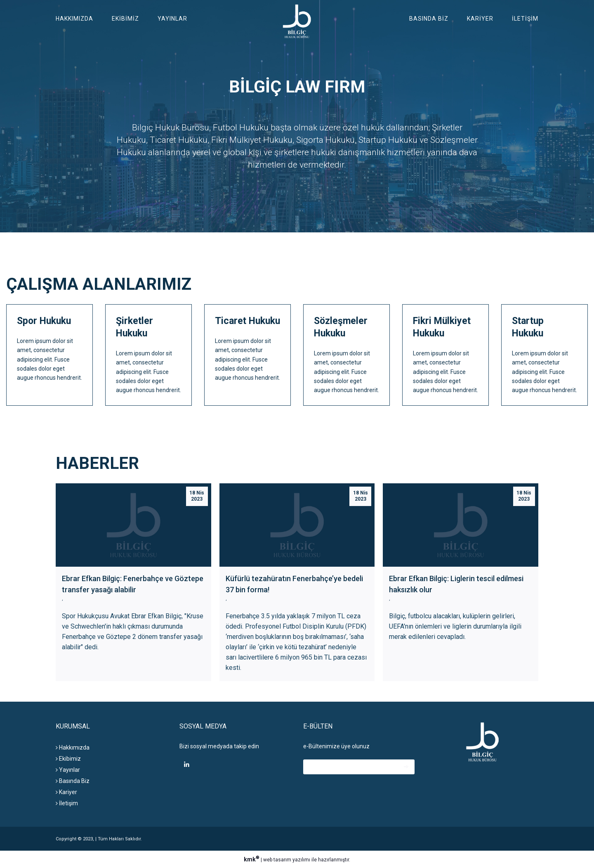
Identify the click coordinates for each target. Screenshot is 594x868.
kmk (252, 859)
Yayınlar (172, 19)
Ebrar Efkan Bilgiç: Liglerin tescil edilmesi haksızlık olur (456, 584)
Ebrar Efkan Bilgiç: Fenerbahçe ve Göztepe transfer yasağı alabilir (133, 584)
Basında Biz (429, 19)
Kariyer (480, 19)
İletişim (525, 19)
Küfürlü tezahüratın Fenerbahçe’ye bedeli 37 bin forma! (294, 584)
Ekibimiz (125, 19)
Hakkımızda (74, 19)
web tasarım (277, 860)
